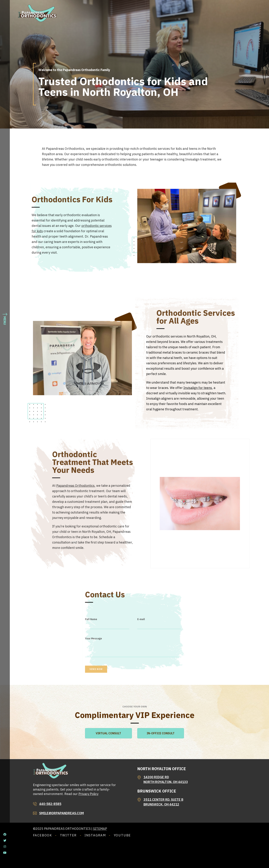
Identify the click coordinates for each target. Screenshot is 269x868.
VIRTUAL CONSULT (108, 733)
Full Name (91, 654)
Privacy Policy (88, 794)
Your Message (93, 673)
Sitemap (100, 829)
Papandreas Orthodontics (122, 486)
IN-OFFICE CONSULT (161, 733)
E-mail (141, 654)
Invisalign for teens (198, 388)
